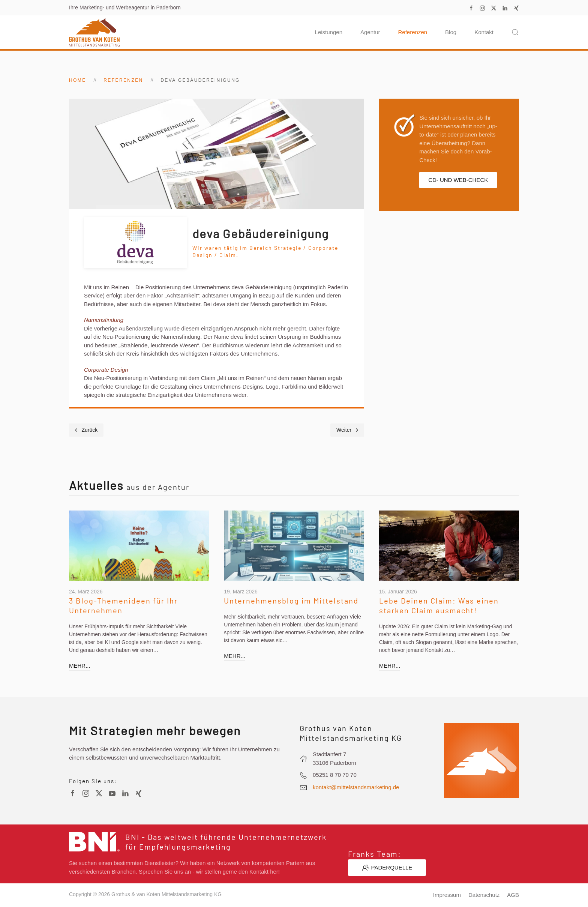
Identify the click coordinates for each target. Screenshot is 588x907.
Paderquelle (387, 868)
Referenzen (413, 32)
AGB (513, 895)
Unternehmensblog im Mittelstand (290, 601)
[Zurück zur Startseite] (94, 32)
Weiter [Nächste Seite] (347, 430)
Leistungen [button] (329, 32)
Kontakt (484, 32)
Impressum (447, 895)
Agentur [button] (370, 32)
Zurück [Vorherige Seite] (86, 430)
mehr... (78, 666)
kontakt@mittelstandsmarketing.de (356, 787)
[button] (515, 32)
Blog (451, 32)
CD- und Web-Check (458, 180)
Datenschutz (484, 895)
